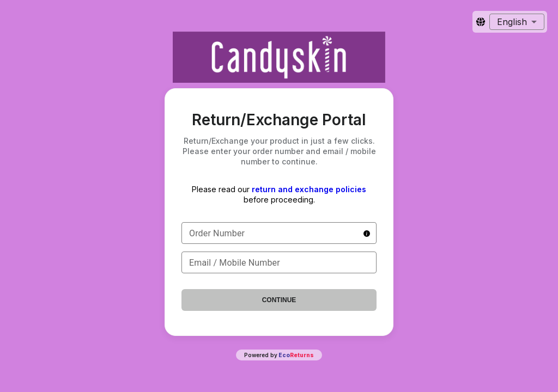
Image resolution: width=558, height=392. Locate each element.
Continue (279, 300)
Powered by (279, 355)
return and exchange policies (309, 189)
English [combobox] (512, 22)
